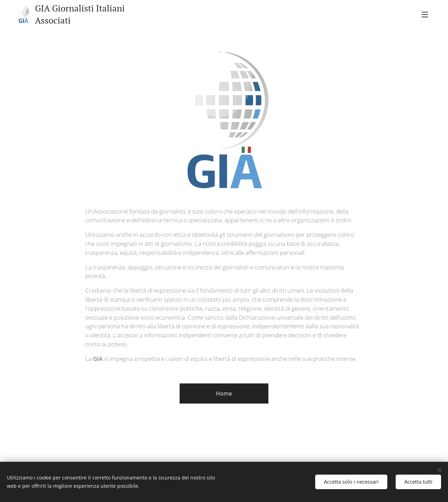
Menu (425, 15)
